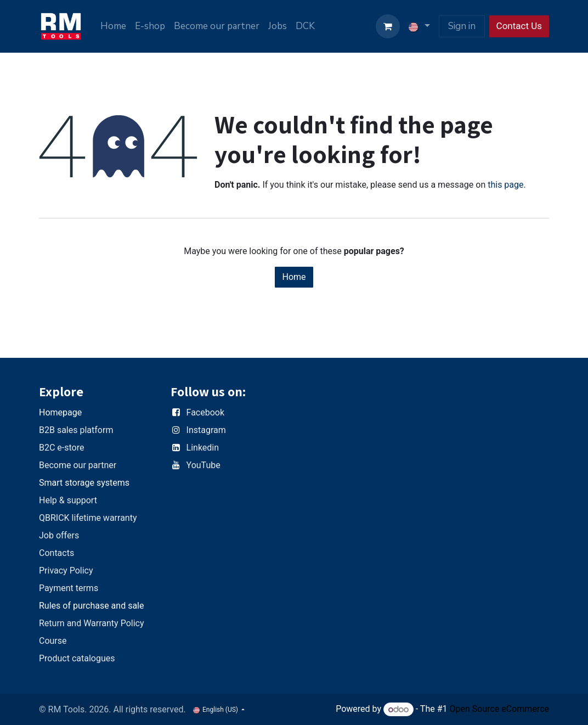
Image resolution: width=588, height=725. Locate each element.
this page (505, 185)
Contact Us (519, 26)
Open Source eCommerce (499, 709)
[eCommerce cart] (388, 26)
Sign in (462, 26)
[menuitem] (113, 26)
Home (294, 277)
